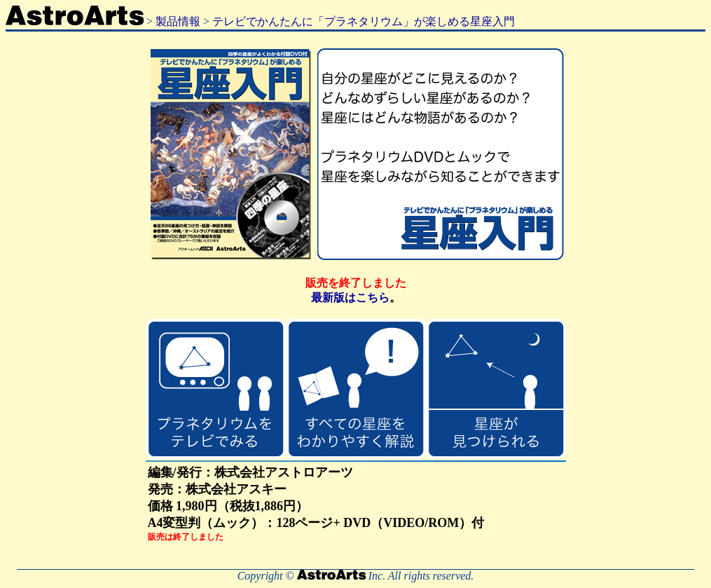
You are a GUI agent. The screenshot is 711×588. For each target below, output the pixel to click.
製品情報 (178, 21)
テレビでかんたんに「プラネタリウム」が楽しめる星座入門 (364, 21)
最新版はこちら (350, 298)
